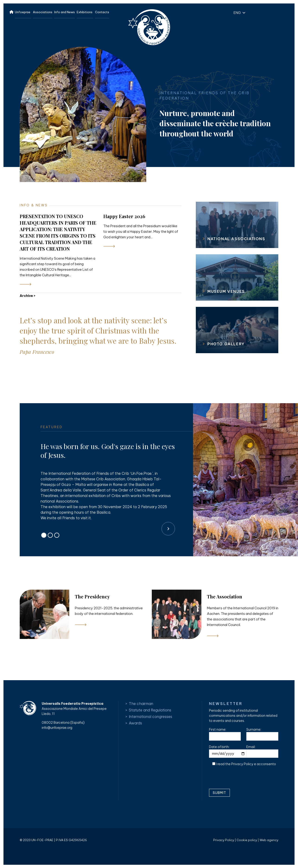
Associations (43, 12)
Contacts (102, 12)
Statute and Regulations (150, 710)
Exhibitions (85, 12)
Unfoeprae (23, 12)
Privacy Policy (242, 764)
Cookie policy (247, 840)
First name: (225, 734)
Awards (135, 723)
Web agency (269, 840)
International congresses (151, 717)
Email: (262, 751)
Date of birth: (229, 751)
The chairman (141, 704)
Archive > (28, 296)
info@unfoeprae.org (57, 728)
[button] (238, 12)
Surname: (262, 734)
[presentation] (244, 779)
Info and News (65, 12)
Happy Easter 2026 (124, 216)
